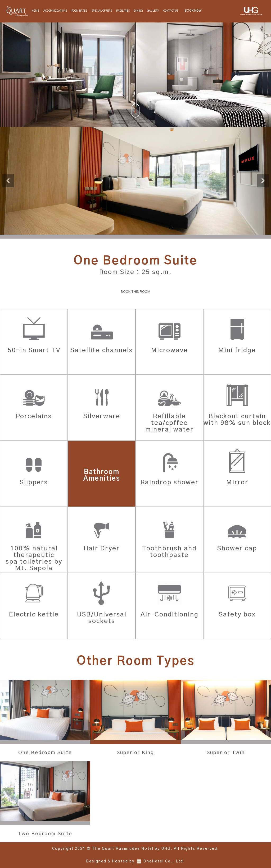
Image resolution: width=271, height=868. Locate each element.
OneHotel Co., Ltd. (164, 862)
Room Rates (79, 11)
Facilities (123, 11)
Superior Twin (226, 753)
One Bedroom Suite (45, 753)
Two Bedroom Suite (45, 834)
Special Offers (102, 11)
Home (35, 11)
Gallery (153, 11)
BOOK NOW (193, 11)
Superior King (135, 753)
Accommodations (55, 11)
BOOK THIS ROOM (136, 292)
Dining (138, 11)
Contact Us (171, 11)
